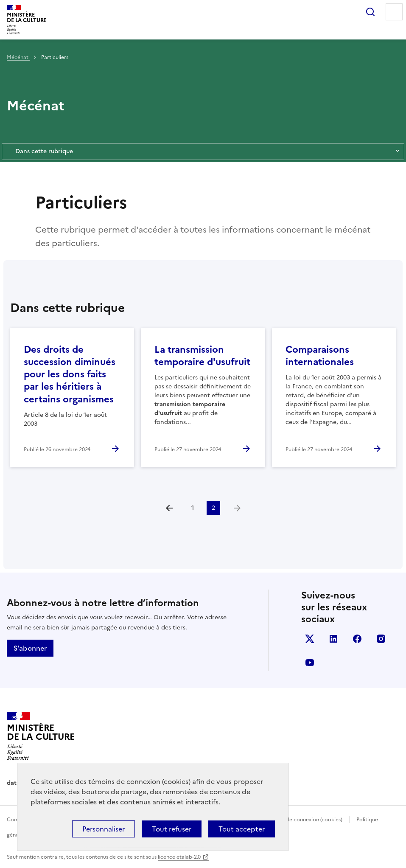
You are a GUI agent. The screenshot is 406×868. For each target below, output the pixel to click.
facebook (357, 639)
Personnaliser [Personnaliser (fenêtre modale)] (104, 829)
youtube (310, 663)
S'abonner (30, 648)
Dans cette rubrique (203, 152)
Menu (394, 12)
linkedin (333, 639)
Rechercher (370, 12)
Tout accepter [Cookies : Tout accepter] (242, 829)
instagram (381, 639)
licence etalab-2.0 (179, 857)
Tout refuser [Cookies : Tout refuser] (172, 829)
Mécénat (18, 57)
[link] (237, 508)
